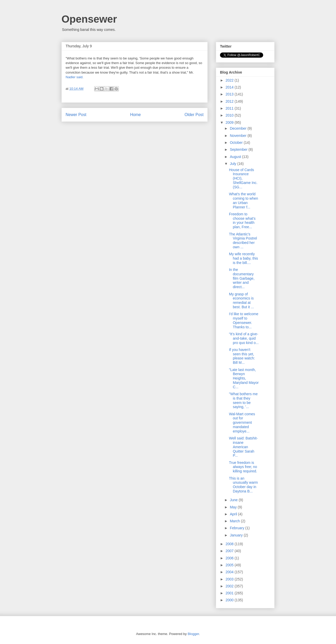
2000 (230, 600)
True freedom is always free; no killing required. (243, 467)
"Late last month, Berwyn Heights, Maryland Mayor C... (244, 378)
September (239, 149)
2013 (230, 94)
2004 (230, 572)
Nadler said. (74, 77)
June (234, 500)
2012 (230, 101)
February (237, 528)
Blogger (193, 634)
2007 (230, 551)
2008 (230, 544)
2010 (230, 115)
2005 (230, 565)
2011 (230, 108)
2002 (230, 586)
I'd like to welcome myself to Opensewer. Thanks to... (244, 320)
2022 (230, 80)
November (238, 136)
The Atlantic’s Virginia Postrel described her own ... (243, 241)
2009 (230, 122)
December (238, 128)
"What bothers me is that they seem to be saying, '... (243, 400)
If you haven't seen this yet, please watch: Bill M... (242, 356)
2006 (230, 558)
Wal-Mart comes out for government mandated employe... (242, 423)
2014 (230, 87)
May (234, 507)
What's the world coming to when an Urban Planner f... (244, 200)
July (233, 164)
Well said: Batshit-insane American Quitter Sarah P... (243, 447)
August (236, 157)
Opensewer (89, 19)
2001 (230, 593)
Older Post (194, 115)
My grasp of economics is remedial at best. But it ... (241, 301)
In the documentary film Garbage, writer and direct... (242, 278)
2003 (230, 579)
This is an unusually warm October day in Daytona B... (243, 485)
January (237, 535)
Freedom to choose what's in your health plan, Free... (242, 220)
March (235, 521)
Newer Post (76, 115)
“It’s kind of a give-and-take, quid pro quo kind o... (244, 338)
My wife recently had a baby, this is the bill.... (244, 258)
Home (136, 115)
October (237, 143)
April (234, 514)
